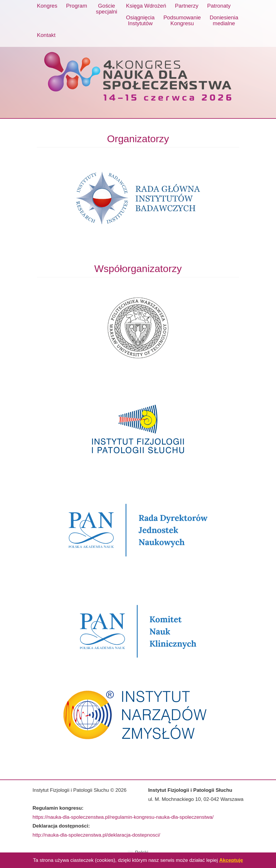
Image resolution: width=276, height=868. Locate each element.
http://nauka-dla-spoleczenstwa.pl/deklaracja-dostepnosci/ (96, 835)
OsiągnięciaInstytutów (140, 20)
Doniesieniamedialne (224, 20)
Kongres (47, 6)
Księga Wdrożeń (146, 6)
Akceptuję (231, 860)
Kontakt (46, 35)
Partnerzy (187, 6)
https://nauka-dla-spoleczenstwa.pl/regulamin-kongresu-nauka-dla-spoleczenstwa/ (123, 817)
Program (77, 6)
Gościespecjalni (107, 9)
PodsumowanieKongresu (182, 20)
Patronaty (219, 6)
